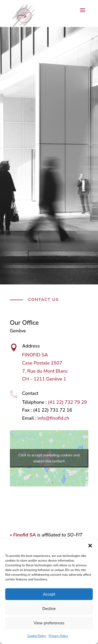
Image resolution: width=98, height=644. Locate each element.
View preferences (49, 623)
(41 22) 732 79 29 (67, 402)
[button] (90, 546)
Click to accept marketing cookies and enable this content (49, 458)
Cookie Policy (37, 636)
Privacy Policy (58, 636)
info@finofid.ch (53, 418)
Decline (49, 609)
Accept (49, 594)
